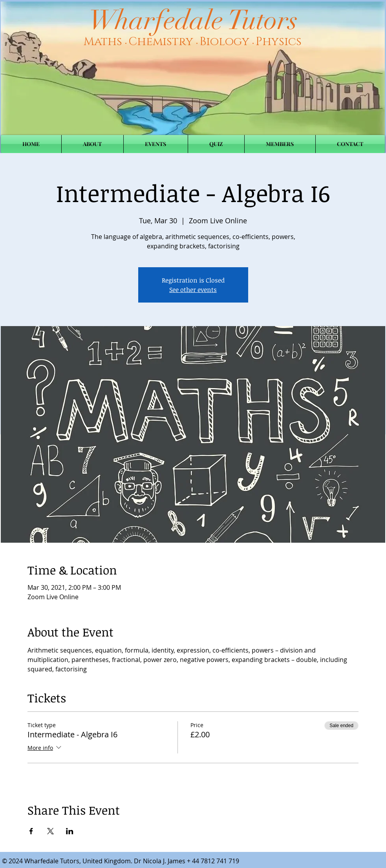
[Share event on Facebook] (31, 831)
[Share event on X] (50, 831)
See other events (193, 290)
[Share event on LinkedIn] (70, 831)
